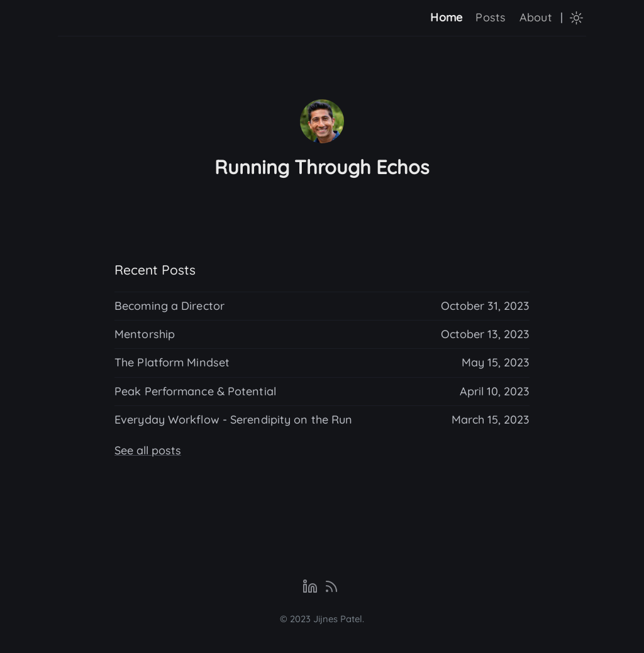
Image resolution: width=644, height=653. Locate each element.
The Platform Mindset (172, 362)
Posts (491, 17)
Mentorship (145, 334)
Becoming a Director (169, 306)
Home (446, 17)
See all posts (148, 450)
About (536, 17)
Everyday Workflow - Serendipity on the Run (233, 420)
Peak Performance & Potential (195, 391)
